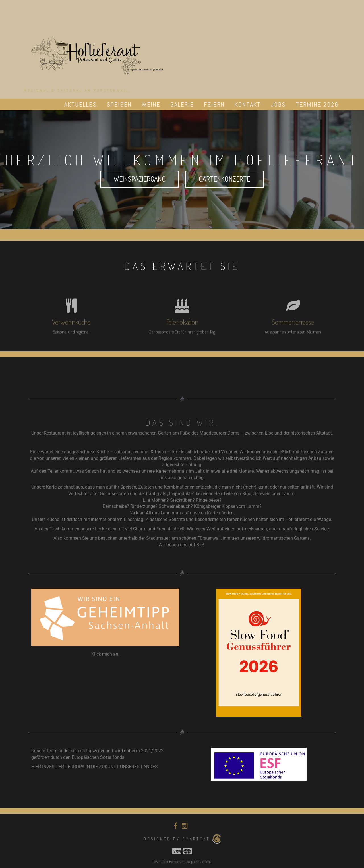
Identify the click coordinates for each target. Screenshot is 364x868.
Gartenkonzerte (225, 179)
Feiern (214, 104)
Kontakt (248, 104)
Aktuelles (80, 104)
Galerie (182, 104)
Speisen (119, 104)
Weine (151, 104)
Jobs (278, 104)
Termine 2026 (317, 104)
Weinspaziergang (140, 179)
